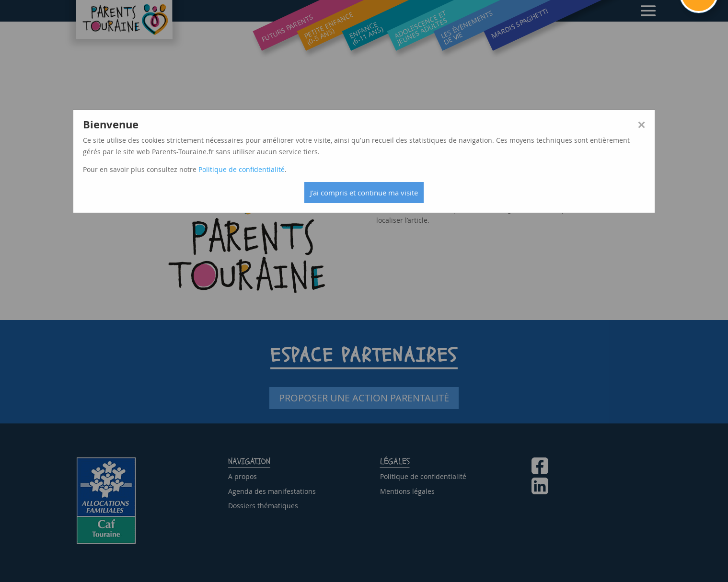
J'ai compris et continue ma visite (364, 193)
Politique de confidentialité (242, 169)
